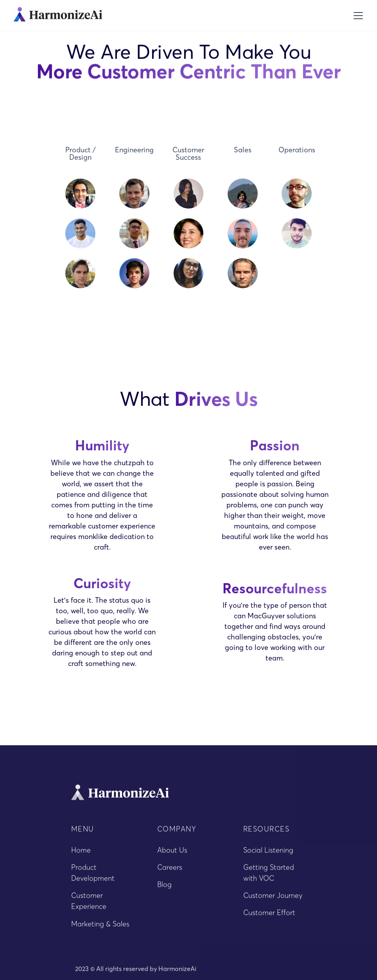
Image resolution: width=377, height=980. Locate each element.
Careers (170, 871)
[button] (357, 16)
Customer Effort (269, 916)
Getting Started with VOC (269, 876)
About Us (172, 854)
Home (81, 854)
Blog (164, 888)
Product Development (93, 876)
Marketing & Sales (100, 927)
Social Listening (268, 854)
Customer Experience (89, 904)
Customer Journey (273, 899)
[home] (57, 15)
